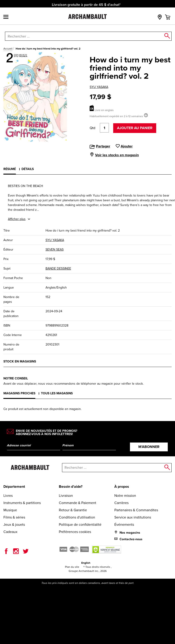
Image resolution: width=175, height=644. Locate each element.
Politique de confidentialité (80, 524)
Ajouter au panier (135, 128)
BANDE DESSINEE (58, 269)
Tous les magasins (57, 393)
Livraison (66, 496)
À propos (122, 487)
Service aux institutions (133, 517)
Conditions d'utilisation (77, 517)
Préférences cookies (75, 532)
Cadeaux (10, 532)
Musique (10, 510)
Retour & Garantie (73, 510)
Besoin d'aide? (71, 487)
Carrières (121, 503)
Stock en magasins (20, 361)
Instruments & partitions (22, 503)
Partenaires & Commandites (136, 510)
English (86, 563)
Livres (8, 496)
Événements (124, 524)
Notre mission (125, 496)
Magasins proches (19, 393)
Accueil (8, 49)
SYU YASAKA (99, 87)
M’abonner (149, 447)
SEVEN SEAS (55, 250)
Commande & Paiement (78, 503)
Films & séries (14, 517)
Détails (28, 169)
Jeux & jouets (14, 524)
